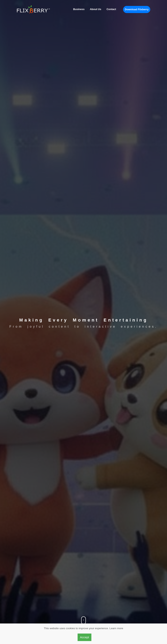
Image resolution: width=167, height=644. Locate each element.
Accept (84, 637)
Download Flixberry (137, 9)
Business (79, 9)
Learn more (116, 628)
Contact (111, 9)
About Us (96, 9)
